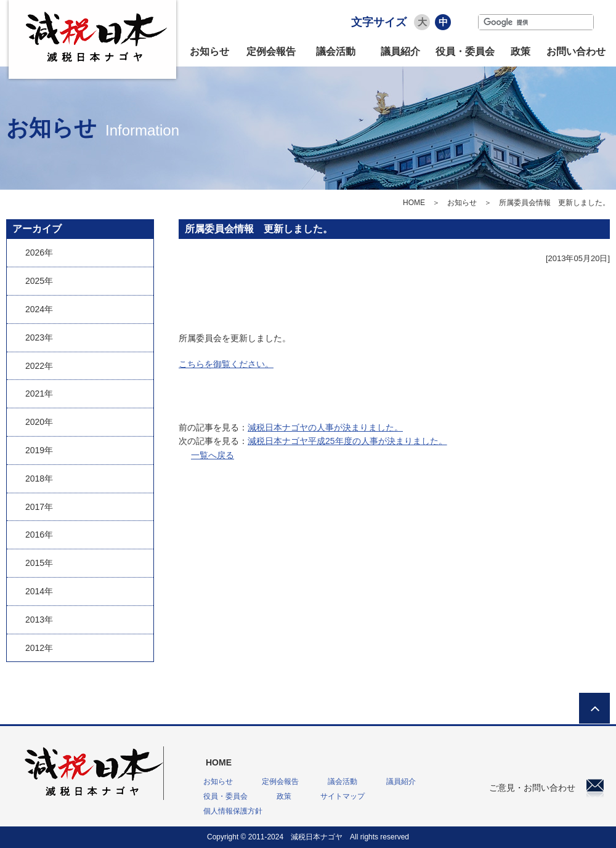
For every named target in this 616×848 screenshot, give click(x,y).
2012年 (39, 648)
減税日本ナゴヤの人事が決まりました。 (325, 427)
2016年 (39, 535)
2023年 (39, 337)
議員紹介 (400, 51)
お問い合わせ (576, 51)
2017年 (39, 507)
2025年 (39, 281)
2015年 (39, 563)
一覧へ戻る (213, 455)
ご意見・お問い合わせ (546, 788)
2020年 (39, 422)
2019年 (39, 450)
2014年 (39, 591)
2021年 (39, 394)
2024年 (39, 309)
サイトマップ (342, 796)
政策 (521, 51)
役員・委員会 (465, 51)
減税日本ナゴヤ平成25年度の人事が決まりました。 (347, 441)
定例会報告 (271, 51)
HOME (414, 203)
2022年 (39, 366)
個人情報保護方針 (233, 811)
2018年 (39, 479)
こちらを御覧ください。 (226, 364)
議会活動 (336, 51)
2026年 (39, 252)
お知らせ (209, 51)
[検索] (536, 22)
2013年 (39, 620)
